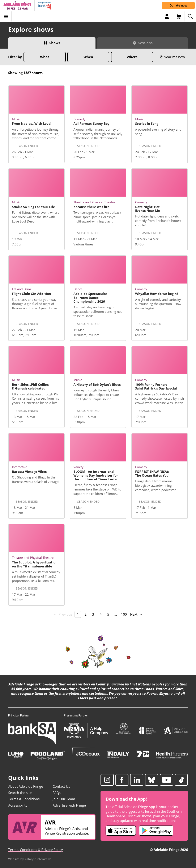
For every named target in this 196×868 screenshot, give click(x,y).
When (88, 57)
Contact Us (61, 786)
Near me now (172, 57)
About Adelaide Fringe (26, 786)
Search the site (20, 793)
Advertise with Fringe (69, 805)
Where (132, 57)
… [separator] (116, 614)
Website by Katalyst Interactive (30, 859)
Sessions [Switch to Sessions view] (145, 43)
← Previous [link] (63, 614)
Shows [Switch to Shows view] (55, 43)
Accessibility (18, 805)
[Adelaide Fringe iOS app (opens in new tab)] (121, 831)
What (45, 57)
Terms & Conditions (24, 799)
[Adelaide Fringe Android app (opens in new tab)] (156, 831)
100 (124, 614)
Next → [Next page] (136, 614)
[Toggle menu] (6, 16)
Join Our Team (64, 799)
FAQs (57, 793)
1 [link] (78, 614)
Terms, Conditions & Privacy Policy (35, 850)
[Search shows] (190, 16)
